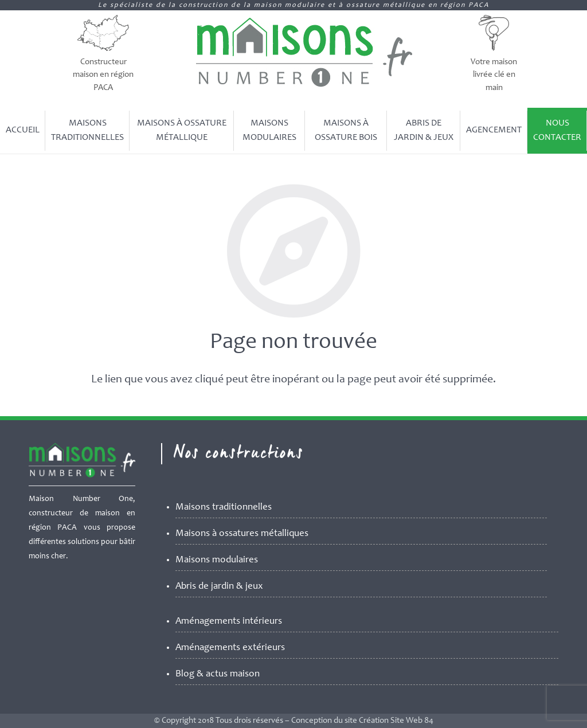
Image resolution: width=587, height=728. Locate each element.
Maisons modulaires (217, 560)
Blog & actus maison (218, 674)
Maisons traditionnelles (224, 508)
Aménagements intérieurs (229, 622)
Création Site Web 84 (396, 721)
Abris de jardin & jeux (219, 587)
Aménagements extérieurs (230, 648)
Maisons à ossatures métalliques (242, 534)
